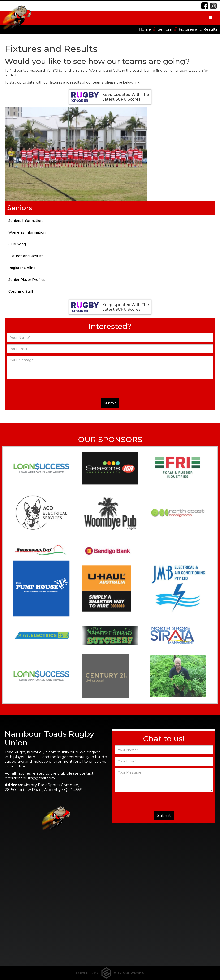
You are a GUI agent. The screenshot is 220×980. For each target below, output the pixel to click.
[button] (211, 18)
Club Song (17, 244)
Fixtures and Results (26, 256)
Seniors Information (25, 221)
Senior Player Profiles (27, 280)
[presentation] (101, 389)
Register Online (22, 268)
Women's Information (27, 232)
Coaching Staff (21, 291)
